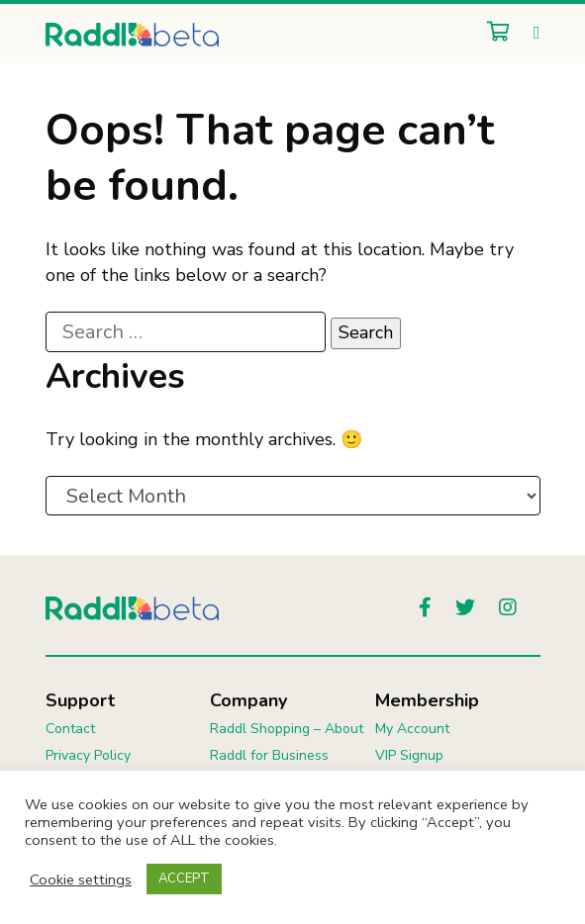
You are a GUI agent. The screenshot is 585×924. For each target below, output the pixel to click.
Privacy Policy (88, 755)
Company (248, 700)
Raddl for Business (269, 755)
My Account (412, 729)
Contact (70, 729)
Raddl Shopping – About (287, 729)
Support (80, 700)
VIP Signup (409, 755)
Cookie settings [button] (81, 879)
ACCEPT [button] (184, 878)
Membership (427, 700)
